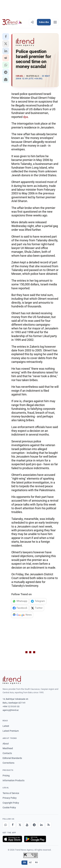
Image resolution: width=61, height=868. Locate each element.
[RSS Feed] (48, 825)
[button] (6, 37)
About (6, 744)
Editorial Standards (12, 758)
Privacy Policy (10, 798)
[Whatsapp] (6, 825)
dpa (26, 117)
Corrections (8, 763)
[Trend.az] (12, 22)
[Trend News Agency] (12, 680)
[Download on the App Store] (12, 839)
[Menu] (55, 22)
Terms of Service (11, 793)
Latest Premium (11, 731)
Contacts (7, 753)
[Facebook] (13, 825)
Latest (6, 726)
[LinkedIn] (41, 825)
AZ (30, 862)
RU (37, 862)
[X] (20, 825)
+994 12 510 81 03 (11, 706)
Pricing (6, 776)
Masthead (8, 748)
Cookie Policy (9, 808)
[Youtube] (27, 825)
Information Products (14, 780)
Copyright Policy (11, 803)
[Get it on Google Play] (35, 839)
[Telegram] (34, 825)
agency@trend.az (11, 710)
